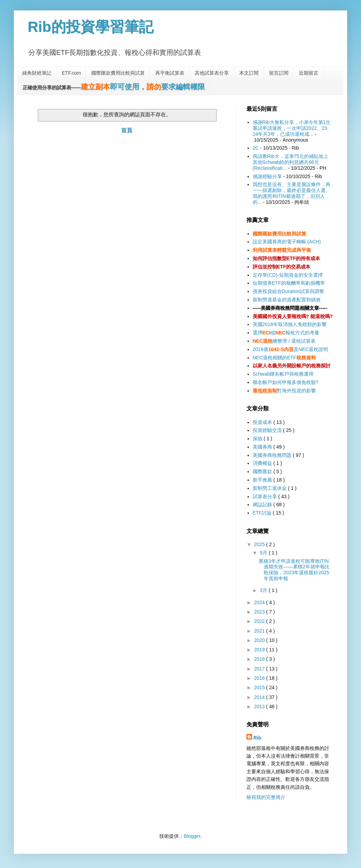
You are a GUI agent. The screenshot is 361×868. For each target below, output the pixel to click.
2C (256, 148)
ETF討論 (263, 513)
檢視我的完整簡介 (266, 797)
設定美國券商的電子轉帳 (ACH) (287, 242)
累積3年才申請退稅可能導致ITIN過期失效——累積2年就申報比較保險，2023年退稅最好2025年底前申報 (294, 570)
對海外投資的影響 (284, 391)
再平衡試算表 (170, 73)
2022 (260, 621)
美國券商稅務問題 (273, 455)
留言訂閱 (279, 73)
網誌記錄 (263, 504)
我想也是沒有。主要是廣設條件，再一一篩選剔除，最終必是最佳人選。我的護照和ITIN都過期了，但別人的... (292, 193)
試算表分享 (266, 496)
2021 (260, 631)
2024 (260, 602)
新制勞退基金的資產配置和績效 (287, 300)
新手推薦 (263, 480)
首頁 (127, 130)
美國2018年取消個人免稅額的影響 (290, 324)
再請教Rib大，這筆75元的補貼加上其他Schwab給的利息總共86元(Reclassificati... (291, 162)
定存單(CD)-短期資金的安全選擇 (288, 275)
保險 (258, 439)
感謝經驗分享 (267, 176)
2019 (260, 650)
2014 (260, 697)
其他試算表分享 (212, 73)
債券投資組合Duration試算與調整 (289, 291)
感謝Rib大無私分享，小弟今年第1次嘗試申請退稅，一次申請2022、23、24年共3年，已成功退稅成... (292, 128)
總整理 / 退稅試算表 (284, 341)
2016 (260, 678)
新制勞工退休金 (270, 488)
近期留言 (309, 73)
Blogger (192, 836)
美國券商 (263, 447)
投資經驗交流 (268, 430)
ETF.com (71, 73)
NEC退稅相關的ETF (284, 358)
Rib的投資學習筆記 (91, 27)
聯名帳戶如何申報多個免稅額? (286, 382)
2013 (260, 707)
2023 (260, 612)
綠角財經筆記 (37, 73)
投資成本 (263, 422)
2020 (260, 640)
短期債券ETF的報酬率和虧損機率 (289, 283)
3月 (264, 590)
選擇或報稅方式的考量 (286, 333)
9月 (264, 553)
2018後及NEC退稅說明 (291, 349)
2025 (260, 544)
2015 (260, 687)
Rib (257, 738)
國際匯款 (263, 471)
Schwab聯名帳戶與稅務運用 (283, 374)
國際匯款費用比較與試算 (118, 73)
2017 (260, 669)
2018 (260, 659)
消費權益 (263, 463)
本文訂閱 (249, 73)
